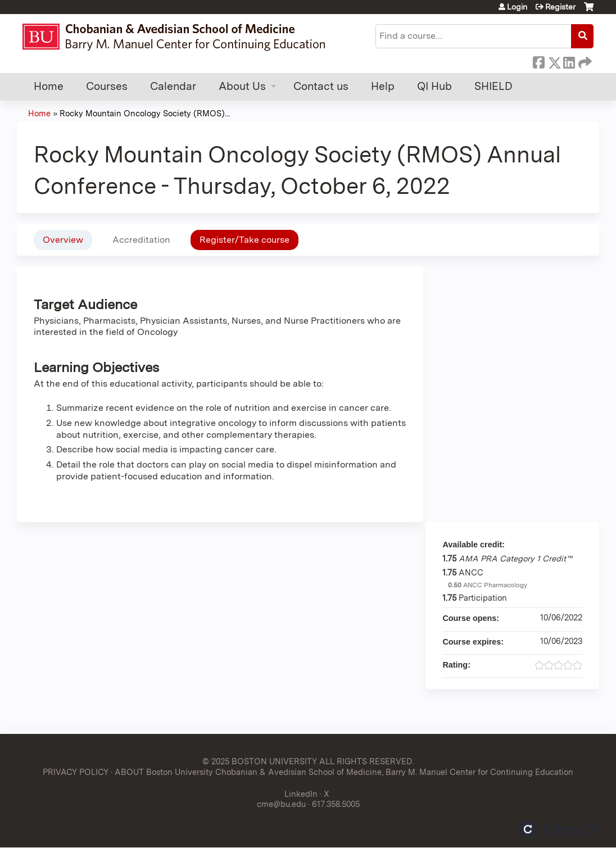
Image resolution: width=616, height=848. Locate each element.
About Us (242, 86)
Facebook (538, 61)
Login (517, 7)
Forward (584, 61)
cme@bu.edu (281, 804)
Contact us (321, 86)
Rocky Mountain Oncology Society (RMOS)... (145, 113)
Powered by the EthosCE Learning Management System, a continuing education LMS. (559, 829)
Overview (63, 240)
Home (49, 86)
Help (383, 86)
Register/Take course (244, 240)
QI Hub (434, 86)
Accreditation (141, 240)
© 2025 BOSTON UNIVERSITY (260, 761)
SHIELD (493, 86)
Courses (107, 86)
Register (560, 7)
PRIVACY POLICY (76, 772)
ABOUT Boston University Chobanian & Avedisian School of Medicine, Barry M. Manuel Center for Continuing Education (344, 772)
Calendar (173, 86)
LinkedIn (569, 61)
